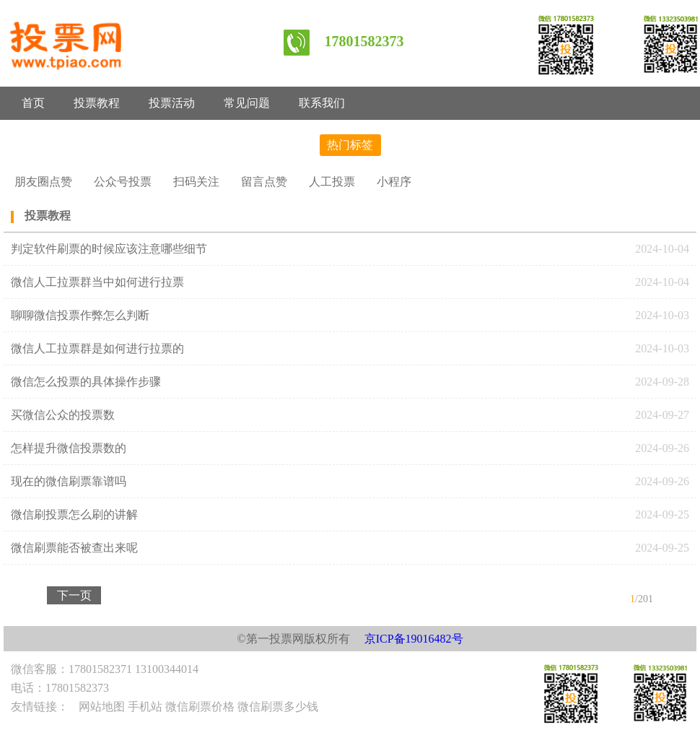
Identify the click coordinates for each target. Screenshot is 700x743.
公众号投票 (123, 182)
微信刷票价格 (200, 707)
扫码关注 (196, 182)
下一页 (74, 595)
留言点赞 (264, 182)
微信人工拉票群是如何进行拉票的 (97, 348)
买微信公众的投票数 (63, 415)
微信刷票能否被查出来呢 (74, 548)
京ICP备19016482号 (414, 639)
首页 (33, 103)
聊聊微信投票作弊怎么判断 (82, 315)
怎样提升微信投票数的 (69, 448)
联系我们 (322, 103)
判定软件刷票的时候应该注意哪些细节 (109, 249)
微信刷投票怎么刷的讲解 (74, 514)
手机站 (145, 707)
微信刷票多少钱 (278, 707)
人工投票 (332, 182)
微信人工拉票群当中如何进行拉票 (97, 282)
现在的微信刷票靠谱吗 (69, 481)
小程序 (394, 182)
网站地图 (102, 707)
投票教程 (97, 103)
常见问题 (247, 103)
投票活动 (172, 103)
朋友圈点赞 (43, 182)
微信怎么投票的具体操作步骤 (86, 382)
